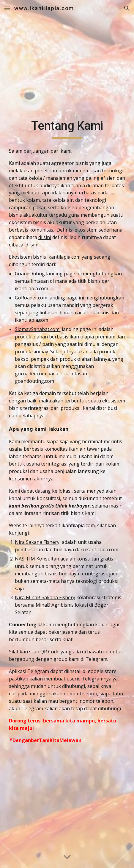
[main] (67, 129)
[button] (7, 8)
